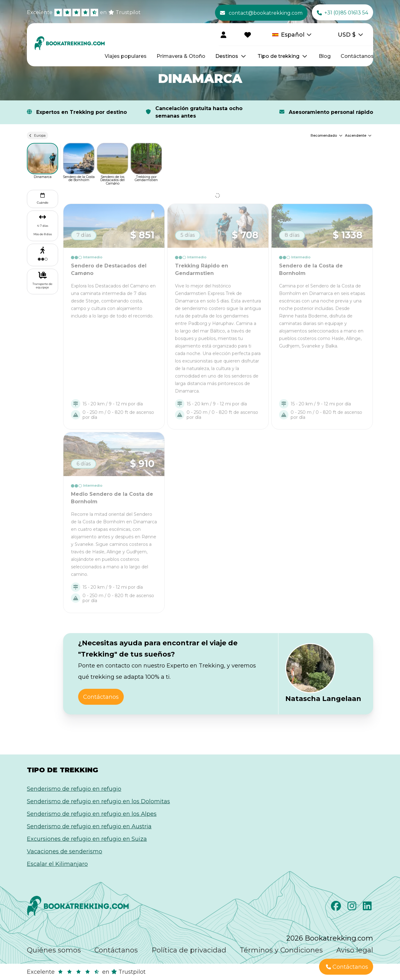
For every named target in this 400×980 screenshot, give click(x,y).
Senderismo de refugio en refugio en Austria (89, 826)
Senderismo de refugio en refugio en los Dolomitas (98, 801)
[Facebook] (337, 908)
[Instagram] (353, 908)
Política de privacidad (189, 950)
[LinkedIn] (368, 908)
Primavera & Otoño (181, 56)
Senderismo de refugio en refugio (74, 789)
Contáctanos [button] (101, 697)
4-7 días (42, 226)
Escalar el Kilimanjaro (57, 864)
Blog (325, 56)
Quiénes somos (54, 950)
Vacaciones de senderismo (65, 851)
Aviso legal (355, 950)
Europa (37, 135)
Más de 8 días (43, 234)
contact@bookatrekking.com (261, 13)
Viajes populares (126, 56)
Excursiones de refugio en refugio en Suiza (87, 839)
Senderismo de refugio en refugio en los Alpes (92, 814)
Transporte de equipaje (42, 286)
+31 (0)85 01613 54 (342, 13)
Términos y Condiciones (281, 950)
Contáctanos (357, 56)
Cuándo (42, 198)
